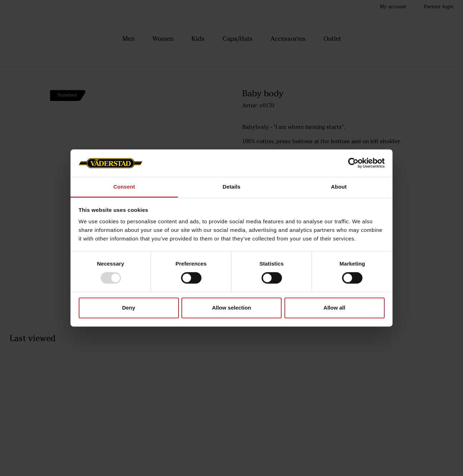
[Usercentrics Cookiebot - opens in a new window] (353, 163)
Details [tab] (231, 187)
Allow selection (231, 308)
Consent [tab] (124, 187)
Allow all (334, 308)
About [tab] (339, 187)
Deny (129, 308)
